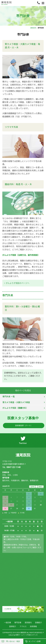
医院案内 (28, 623)
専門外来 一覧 (9, 397)
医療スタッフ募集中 (23, 418)
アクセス (23, 626)
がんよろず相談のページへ (18, 283)
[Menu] (43, 3)
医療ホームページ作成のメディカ (26, 635)
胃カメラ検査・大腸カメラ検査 (16, 402)
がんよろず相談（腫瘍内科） (15, 408)
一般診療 (7, 623)
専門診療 (18, 623)
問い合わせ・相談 (13, 641)
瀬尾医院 (33, 28)
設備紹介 (39, 623)
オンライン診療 (35, 641)
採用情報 (33, 626)
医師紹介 (13, 626)
